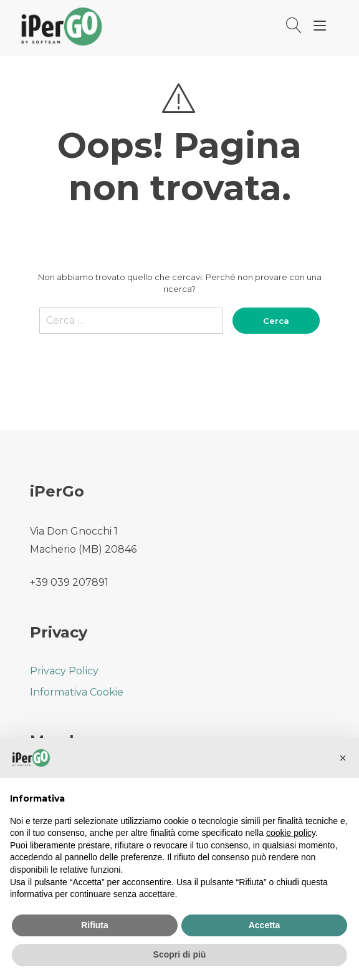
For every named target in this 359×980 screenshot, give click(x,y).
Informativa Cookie (77, 692)
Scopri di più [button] (180, 954)
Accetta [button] (265, 925)
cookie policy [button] (291, 833)
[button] (343, 758)
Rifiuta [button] (95, 925)
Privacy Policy (64, 671)
